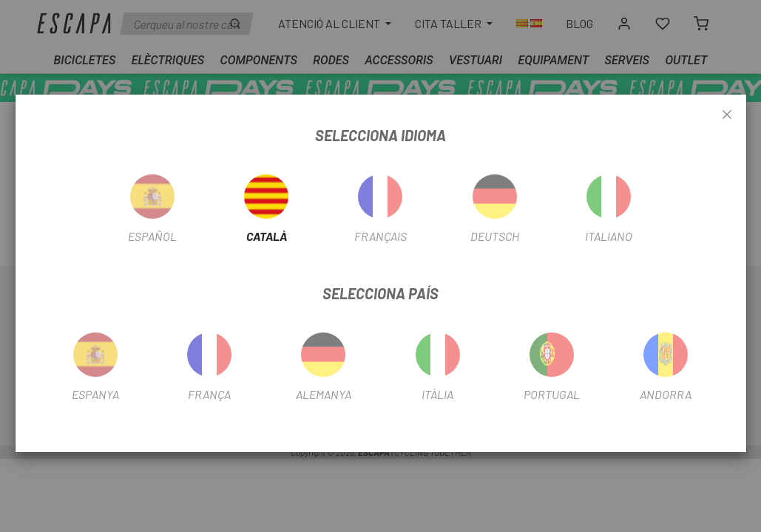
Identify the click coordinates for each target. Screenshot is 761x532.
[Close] (727, 115)
